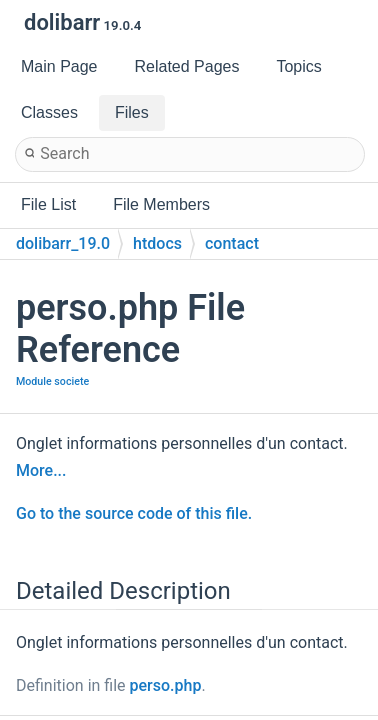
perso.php (166, 685)
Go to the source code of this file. (134, 513)
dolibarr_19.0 (63, 243)
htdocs (157, 243)
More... (41, 470)
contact (232, 243)
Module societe (52, 381)
